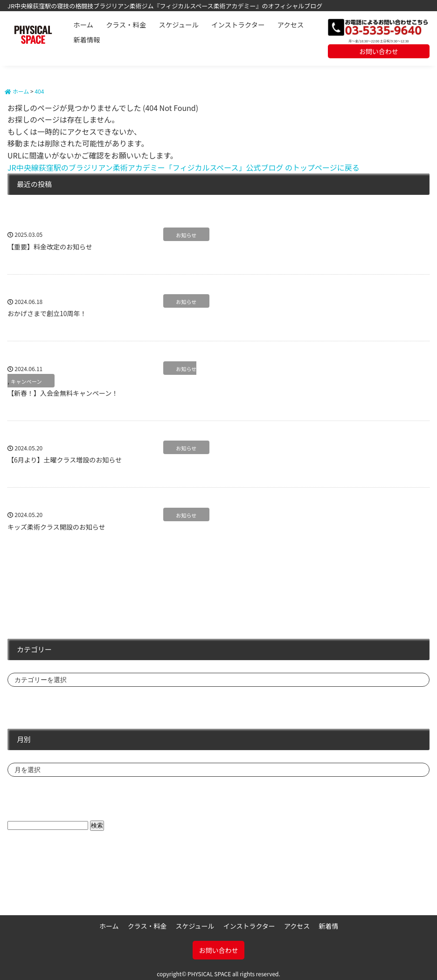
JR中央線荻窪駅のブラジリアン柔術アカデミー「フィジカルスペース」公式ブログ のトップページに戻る (184, 167)
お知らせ (186, 235)
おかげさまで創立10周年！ (47, 313)
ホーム (83, 24)
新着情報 (87, 39)
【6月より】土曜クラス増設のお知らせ (65, 460)
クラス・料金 (126, 24)
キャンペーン (26, 381)
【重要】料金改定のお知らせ (50, 247)
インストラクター (238, 24)
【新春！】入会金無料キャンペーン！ (63, 393)
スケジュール (179, 24)
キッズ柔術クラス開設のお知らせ (56, 527)
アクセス (291, 24)
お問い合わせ (379, 51)
